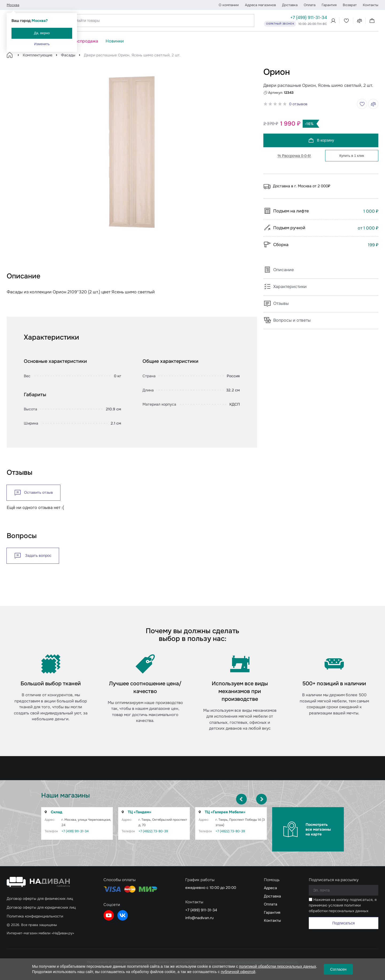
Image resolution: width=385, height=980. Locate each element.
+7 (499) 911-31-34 (309, 17)
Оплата (310, 5)
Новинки (115, 41)
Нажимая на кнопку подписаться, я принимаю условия (343, 905)
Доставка (290, 5)
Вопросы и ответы (287, 320)
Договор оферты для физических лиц (40, 899)
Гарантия (329, 5)
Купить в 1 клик (352, 156)
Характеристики (285, 287)
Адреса (270, 888)
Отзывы (276, 303)
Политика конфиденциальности (35, 916)
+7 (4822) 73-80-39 (153, 831)
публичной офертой (238, 972)
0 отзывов (298, 104)
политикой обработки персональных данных (278, 966)
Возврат (350, 5)
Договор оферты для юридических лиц (41, 907)
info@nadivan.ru (199, 918)
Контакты (371, 5)
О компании (229, 5)
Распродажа (85, 41)
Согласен (338, 969)
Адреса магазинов (260, 5)
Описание (279, 270)
